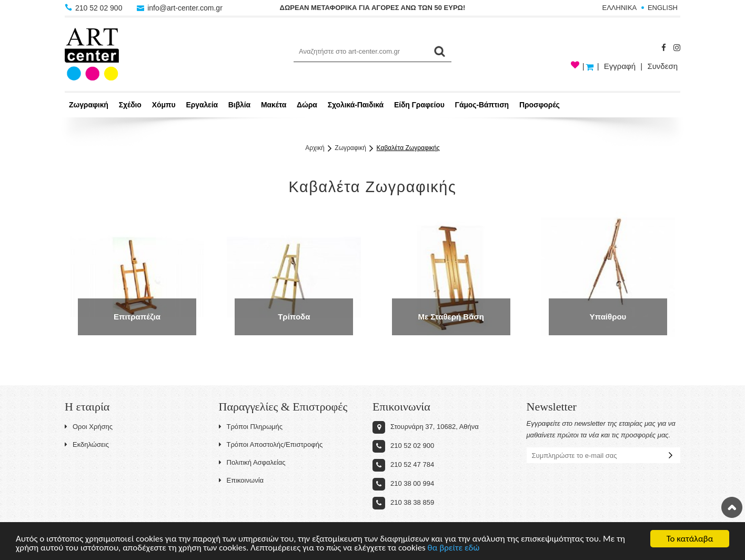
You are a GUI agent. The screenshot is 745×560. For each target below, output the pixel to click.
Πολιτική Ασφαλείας (252, 462)
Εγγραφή (620, 66)
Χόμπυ (164, 105)
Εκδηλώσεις (87, 444)
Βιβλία (239, 105)
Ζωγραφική (89, 105)
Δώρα (307, 105)
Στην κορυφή (732, 507)
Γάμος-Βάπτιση (482, 105)
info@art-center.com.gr (180, 8)
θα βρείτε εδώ (454, 549)
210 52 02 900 (94, 8)
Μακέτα (274, 105)
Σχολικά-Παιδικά (356, 105)
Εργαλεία (202, 105)
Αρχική (315, 148)
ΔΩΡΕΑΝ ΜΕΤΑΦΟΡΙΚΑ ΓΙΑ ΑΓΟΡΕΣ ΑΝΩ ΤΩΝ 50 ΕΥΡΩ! (373, 8)
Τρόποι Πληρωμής (251, 427)
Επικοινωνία (241, 480)
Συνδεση (662, 66)
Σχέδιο (130, 105)
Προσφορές (540, 105)
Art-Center (92, 54)
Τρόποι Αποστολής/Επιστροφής (271, 444)
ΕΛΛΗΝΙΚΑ (620, 8)
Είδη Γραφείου (419, 105)
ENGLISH (663, 8)
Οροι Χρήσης (89, 427)
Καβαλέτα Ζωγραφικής (408, 148)
